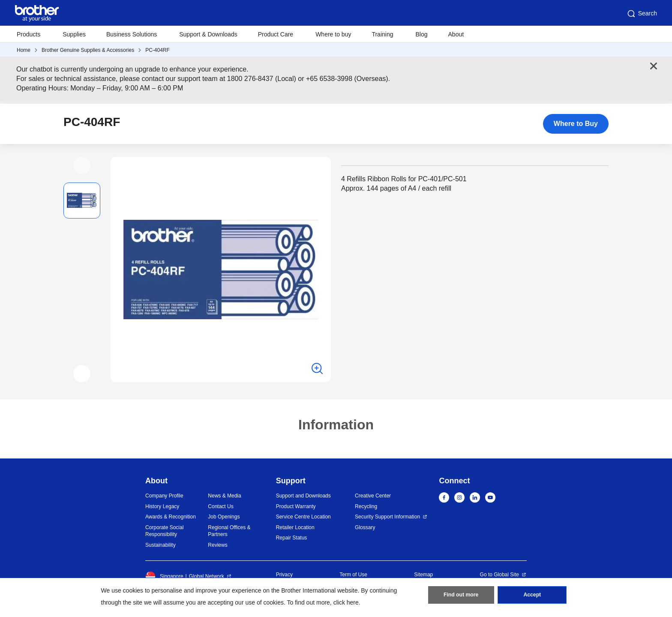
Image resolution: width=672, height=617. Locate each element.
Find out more (461, 596)
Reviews (217, 545)
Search (642, 14)
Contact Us (220, 506)
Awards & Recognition (171, 517)
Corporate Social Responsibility (164, 531)
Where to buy (333, 34)
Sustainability (160, 545)
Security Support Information (387, 517)
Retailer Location (295, 527)
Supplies (74, 34)
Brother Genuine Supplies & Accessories (88, 50)
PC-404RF (157, 50)
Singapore (164, 576)
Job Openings (224, 517)
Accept (532, 596)
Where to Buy (576, 124)
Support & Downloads (208, 34)
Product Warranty (296, 506)
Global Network (207, 576)
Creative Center (373, 496)
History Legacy (162, 506)
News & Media (224, 496)
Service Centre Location (303, 517)
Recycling (366, 506)
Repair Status (292, 538)
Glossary (365, 527)
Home (24, 50)
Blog (421, 34)
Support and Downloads (303, 496)
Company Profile (164, 496)
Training (382, 34)
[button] (82, 165)
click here (346, 602)
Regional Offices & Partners (229, 531)
